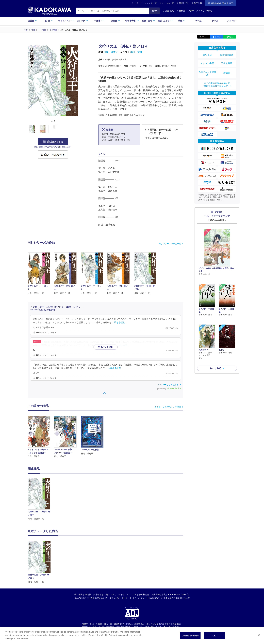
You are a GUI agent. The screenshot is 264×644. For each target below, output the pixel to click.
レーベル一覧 (168, 3)
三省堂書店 (227, 61)
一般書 (99, 21)
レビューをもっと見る (168, 384)
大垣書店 (207, 54)
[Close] (259, 635)
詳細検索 (168, 11)
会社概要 (78, 594)
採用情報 (97, 594)
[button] (80, 129)
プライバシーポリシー (120, 598)
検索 (154, 11)
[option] (41, 499)
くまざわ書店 (207, 61)
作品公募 (198, 3)
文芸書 (33, 21)
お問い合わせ (101, 598)
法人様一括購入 (159, 594)
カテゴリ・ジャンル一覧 (145, 3)
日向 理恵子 (111, 52)
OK (214, 636)
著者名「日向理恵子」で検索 (168, 407)
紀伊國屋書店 (227, 54)
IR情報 (88, 594)
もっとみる (216, 344)
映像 (182, 21)
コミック (82, 21)
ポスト (205, 37)
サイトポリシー (139, 598)
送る (231, 37)
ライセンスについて (127, 594)
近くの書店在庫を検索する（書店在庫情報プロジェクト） (217, 79)
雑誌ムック (165, 21)
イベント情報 (204, 11)
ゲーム (198, 21)
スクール (231, 21)
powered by (169, 389)
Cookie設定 (154, 598)
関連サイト (184, 3)
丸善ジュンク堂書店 (207, 69)
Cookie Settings (190, 636)
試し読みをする (53, 141)
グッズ (215, 21)
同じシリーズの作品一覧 (170, 243)
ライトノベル (66, 21)
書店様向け (144, 594)
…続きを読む (119, 323)
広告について (110, 594)
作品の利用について (83, 598)
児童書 (115, 21)
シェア (218, 37)
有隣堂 (227, 69)
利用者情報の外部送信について (176, 598)
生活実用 (149, 21)
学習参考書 (132, 21)
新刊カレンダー (185, 11)
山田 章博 (136, 52)
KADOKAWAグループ (178, 594)
